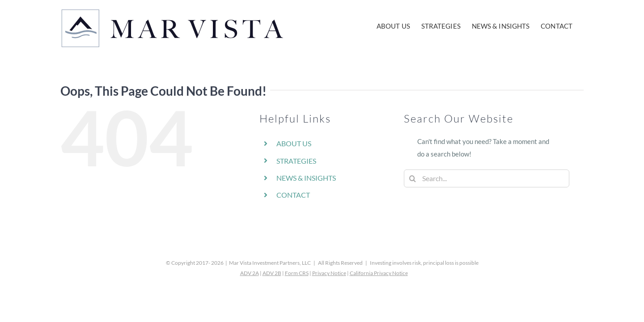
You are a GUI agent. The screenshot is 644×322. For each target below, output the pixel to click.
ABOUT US (294, 143)
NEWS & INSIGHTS (306, 178)
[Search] (413, 178)
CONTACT (293, 195)
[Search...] (487, 178)
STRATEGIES (296, 161)
